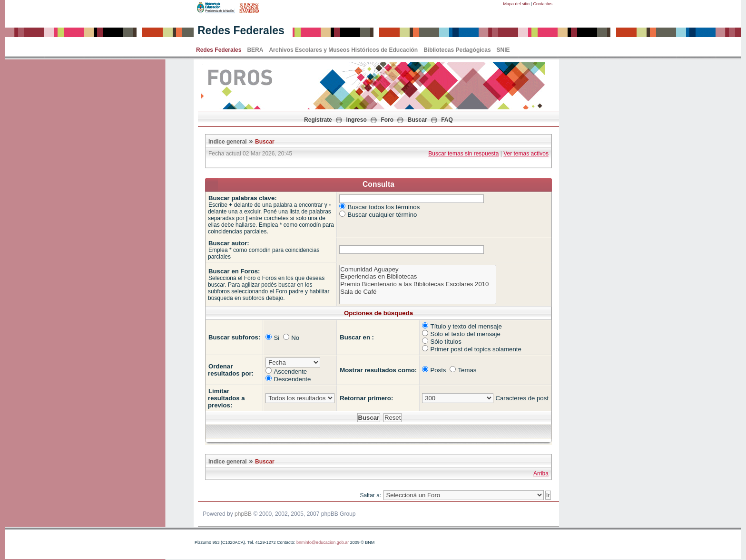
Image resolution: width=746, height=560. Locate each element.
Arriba (541, 473)
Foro (387, 120)
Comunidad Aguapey (417, 270)
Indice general (228, 142)
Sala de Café (417, 292)
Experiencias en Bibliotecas (417, 277)
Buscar (417, 120)
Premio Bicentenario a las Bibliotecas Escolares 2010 (417, 284)
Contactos (543, 4)
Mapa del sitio (517, 4)
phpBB (243, 514)
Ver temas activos (526, 154)
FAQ (447, 120)
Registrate (318, 120)
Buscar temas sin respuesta (463, 154)
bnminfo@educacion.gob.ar (323, 542)
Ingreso (356, 120)
